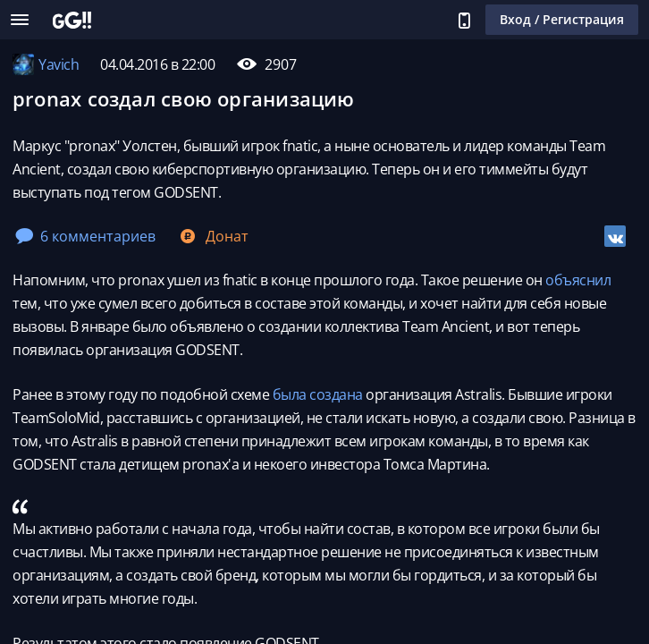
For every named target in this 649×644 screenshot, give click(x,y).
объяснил (578, 280)
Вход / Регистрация (562, 19)
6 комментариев (85, 236)
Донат (213, 236)
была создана (318, 394)
